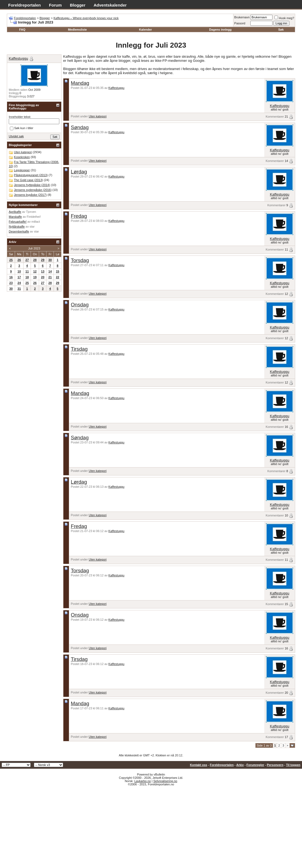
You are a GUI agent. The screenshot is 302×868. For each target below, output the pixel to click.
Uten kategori (97, 116)
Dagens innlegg (220, 30)
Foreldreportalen (24, 5)
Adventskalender (110, 5)
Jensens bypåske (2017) (30, 195)
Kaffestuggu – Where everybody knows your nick (86, 18)
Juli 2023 (34, 248)
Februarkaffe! (18, 222)
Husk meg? (284, 18)
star (32, 227)
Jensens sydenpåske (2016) (33, 190)
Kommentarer (275, 117)
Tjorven (31, 212)
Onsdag (80, 305)
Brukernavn (242, 17)
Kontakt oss (199, 765)
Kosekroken (22, 157)
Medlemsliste (77, 30)
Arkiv (240, 765)
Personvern (275, 765)
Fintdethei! (34, 217)
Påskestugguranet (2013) (31, 175)
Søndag (80, 127)
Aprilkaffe (15, 212)
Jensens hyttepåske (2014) (32, 185)
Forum (55, 5)
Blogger (78, 5)
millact (36, 222)
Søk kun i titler (22, 128)
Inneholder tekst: (20, 117)
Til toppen (293, 765)
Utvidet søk (16, 136)
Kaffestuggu (117, 88)
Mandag (80, 83)
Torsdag (80, 260)
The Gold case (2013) (28, 180)
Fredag (79, 216)
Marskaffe (15, 217)
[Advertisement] (151, 827)
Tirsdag (79, 349)
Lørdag (79, 172)
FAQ (22, 30)
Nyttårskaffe (17, 227)
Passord (240, 23)
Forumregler (255, 765)
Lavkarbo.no (143, 781)
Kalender (146, 30)
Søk (281, 30)
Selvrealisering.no (165, 781)
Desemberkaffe (19, 231)
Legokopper (22, 170)
